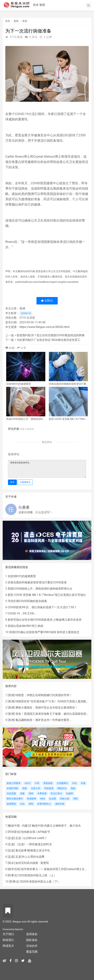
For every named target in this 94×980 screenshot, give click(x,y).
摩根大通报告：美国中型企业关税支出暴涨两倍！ (47, 708)
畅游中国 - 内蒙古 (19, 826)
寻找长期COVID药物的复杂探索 (27, 601)
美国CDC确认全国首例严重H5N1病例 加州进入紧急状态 (44, 632)
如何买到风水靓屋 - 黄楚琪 (32, 863)
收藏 (10, 348)
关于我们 (8, 934)
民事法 (13, 875)
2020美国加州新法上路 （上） (37, 875)
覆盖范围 (32, 952)
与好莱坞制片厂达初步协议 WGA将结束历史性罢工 (49, 340)
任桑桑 (24, 507)
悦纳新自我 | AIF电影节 (35, 832)
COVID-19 (26, 313)
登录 (12, 482)
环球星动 (14, 832)
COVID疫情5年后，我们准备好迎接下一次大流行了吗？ (42, 607)
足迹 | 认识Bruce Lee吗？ (31, 838)
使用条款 (32, 934)
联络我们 (8, 940)
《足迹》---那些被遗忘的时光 (34, 844)
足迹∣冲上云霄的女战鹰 (30, 857)
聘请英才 (8, 946)
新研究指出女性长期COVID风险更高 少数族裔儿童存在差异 (45, 620)
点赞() (47, 301)
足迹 (11, 838)
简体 (36, 5)
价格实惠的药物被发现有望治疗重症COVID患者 (37, 582)
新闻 (16, 21)
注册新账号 (25, 482)
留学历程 (14, 869)
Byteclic (19, 929)
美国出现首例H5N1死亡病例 (25, 626)
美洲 (25, 21)
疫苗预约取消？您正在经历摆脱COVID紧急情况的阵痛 (50, 335)
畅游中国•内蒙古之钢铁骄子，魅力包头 (56, 826)
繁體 (42, 5)
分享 (22, 348)
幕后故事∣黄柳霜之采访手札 (33, 850)
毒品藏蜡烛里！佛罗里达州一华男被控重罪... (43, 720)
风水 (11, 863)
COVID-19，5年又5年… (22, 613)
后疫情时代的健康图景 (22, 576)
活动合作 (32, 946)
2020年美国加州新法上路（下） (40, 882)
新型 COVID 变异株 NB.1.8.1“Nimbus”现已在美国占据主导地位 (47, 595)
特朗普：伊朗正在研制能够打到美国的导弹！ (44, 695)
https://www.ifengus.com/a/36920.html (45, 327)
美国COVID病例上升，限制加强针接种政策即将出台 (40, 589)
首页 (8, 21)
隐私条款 (32, 940)
